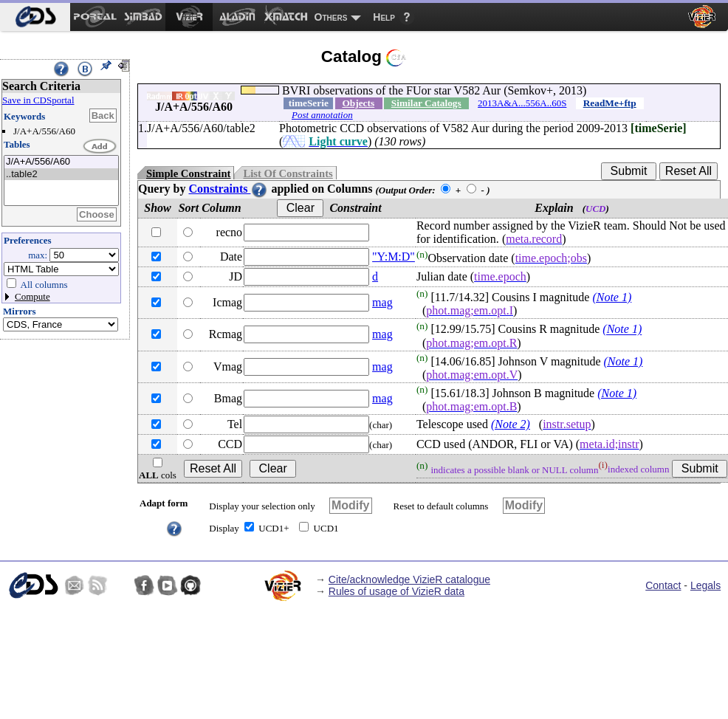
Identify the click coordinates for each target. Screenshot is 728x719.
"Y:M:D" (394, 257)
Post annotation (322, 115)
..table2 (61, 175)
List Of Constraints (288, 173)
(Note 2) (511, 424)
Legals (705, 585)
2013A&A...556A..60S (522, 103)
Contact (663, 585)
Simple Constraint (188, 173)
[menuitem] (35, 17)
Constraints (228, 189)
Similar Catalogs (426, 103)
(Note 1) (612, 297)
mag (382, 302)
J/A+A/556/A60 (61, 162)
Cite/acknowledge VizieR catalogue (409, 579)
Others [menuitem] (331, 17)
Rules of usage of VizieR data (396, 591)
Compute (32, 296)
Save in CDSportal (38, 100)
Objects (358, 103)
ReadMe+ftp (610, 103)
